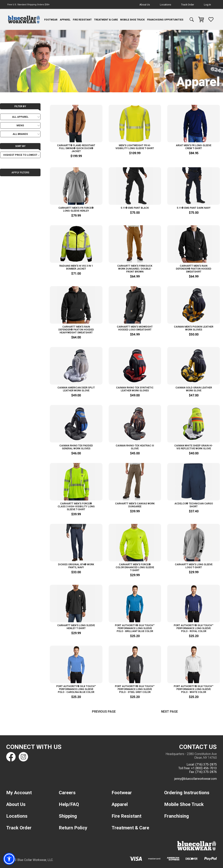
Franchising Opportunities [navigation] (165, 20)
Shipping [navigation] (68, 816)
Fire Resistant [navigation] (82, 20)
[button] (9, 859)
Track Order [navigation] (188, 5)
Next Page (169, 712)
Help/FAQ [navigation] (69, 804)
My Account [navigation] (19, 793)
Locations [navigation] (166, 5)
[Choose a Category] (20, 117)
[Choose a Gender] (20, 125)
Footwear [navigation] (51, 20)
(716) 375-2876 (206, 772)
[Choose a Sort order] (20, 155)
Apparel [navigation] (65, 20)
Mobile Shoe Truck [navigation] (132, 20)
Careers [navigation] (67, 793)
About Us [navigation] (145, 5)
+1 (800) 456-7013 (204, 768)
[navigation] (24, 20)
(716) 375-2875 (206, 764)
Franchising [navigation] (177, 816)
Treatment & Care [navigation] (106, 20)
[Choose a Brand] (20, 134)
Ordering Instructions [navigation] (187, 793)
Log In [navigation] (207, 5)
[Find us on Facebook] (11, 757)
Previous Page (104, 712)
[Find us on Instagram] (23, 757)
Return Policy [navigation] (73, 828)
